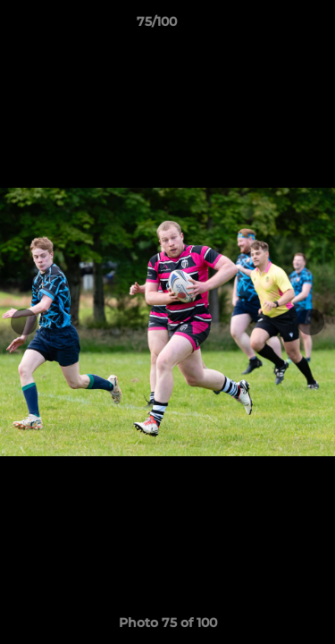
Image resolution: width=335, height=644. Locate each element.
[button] (271, 26)
